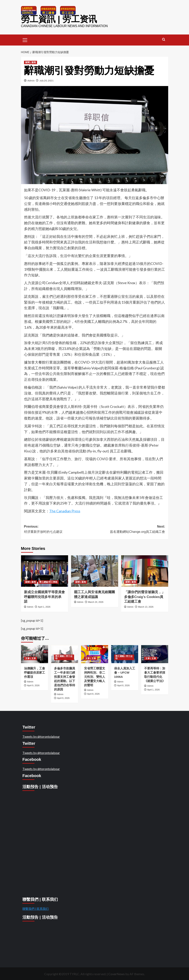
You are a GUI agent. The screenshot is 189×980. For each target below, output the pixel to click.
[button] (25, 39)
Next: (130, 529)
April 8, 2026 (93, 693)
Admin (31, 80)
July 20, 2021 (46, 80)
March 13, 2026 (146, 606)
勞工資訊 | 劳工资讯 (56, 19)
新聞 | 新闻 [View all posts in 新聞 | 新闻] (31, 62)
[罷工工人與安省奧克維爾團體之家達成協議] (95, 571)
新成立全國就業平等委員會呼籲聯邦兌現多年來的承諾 (44, 596)
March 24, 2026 (96, 602)
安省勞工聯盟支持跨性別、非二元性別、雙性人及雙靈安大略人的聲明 (95, 676)
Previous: (59, 529)
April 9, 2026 (33, 685)
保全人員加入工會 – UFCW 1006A (125, 672)
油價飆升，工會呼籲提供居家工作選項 (35, 672)
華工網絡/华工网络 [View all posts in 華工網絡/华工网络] (48, 581)
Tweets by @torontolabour (41, 736)
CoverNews (117, 973)
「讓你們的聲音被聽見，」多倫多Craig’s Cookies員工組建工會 (145, 596)
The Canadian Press (65, 511)
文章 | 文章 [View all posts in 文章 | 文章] (31, 658)
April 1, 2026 (44, 606)
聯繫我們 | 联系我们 (36, 908)
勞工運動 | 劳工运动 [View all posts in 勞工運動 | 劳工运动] (64, 657)
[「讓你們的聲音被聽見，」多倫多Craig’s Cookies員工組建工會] (145, 571)
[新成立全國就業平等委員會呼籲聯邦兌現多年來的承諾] (45, 571)
